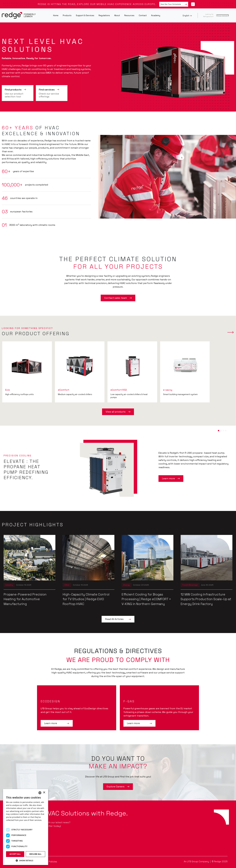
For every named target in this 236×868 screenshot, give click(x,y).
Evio (8, 390)
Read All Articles (118, 619)
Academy (156, 15)
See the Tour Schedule (174, 4)
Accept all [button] (15, 854)
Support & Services (85, 15)
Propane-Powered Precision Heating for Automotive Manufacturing (25, 599)
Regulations (104, 15)
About (117, 15)
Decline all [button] (36, 854)
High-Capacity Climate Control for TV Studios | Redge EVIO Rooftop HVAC (86, 599)
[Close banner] (193, 4)
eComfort (64, 390)
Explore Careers (118, 787)
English (186, 16)
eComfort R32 (119, 390)
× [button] (44, 793)
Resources (129, 15)
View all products (118, 412)
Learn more (171, 478)
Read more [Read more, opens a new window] (11, 823)
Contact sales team (118, 298)
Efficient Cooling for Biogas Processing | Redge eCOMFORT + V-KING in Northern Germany (146, 599)
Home (56, 15)
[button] (219, 431)
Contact (143, 15)
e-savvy (168, 390)
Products (67, 15)
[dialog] (26, 827)
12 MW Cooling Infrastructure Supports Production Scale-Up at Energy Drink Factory (206, 599)
